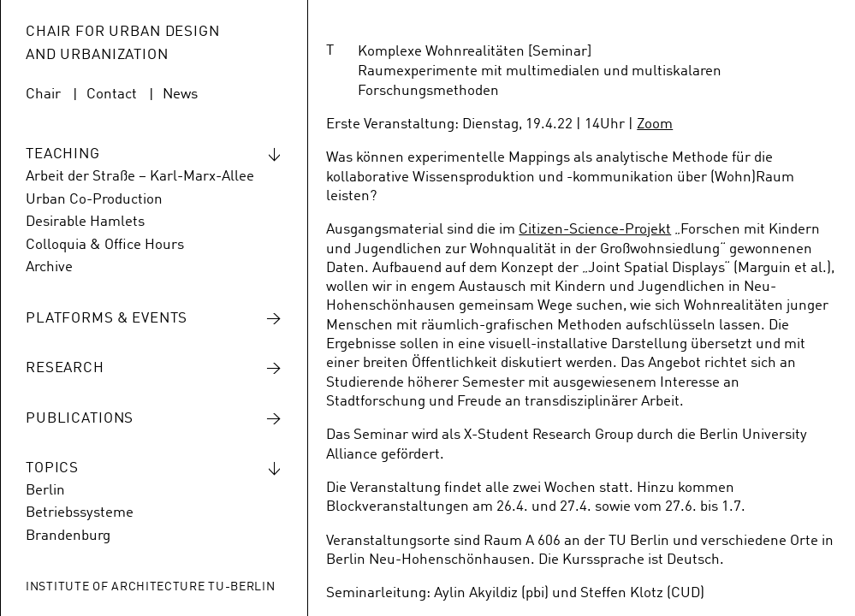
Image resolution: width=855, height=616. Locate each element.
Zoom (655, 124)
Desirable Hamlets (85, 222)
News (180, 95)
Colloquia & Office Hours (105, 245)
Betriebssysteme (80, 513)
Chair (43, 95)
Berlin (45, 491)
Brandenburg (68, 536)
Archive (49, 267)
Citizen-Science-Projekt (595, 230)
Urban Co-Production (94, 200)
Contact (112, 95)
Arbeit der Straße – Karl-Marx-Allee (140, 177)
